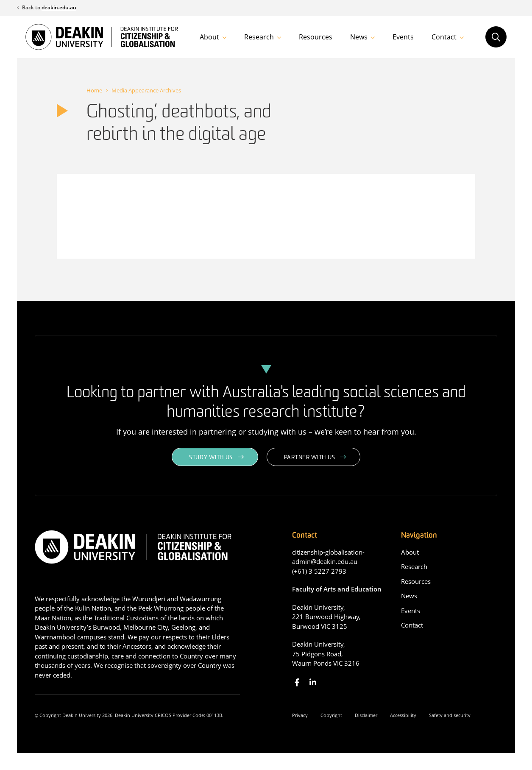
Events (403, 37)
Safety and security (450, 715)
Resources (316, 37)
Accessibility (403, 715)
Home (94, 90)
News (359, 37)
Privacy (300, 715)
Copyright (331, 715)
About (209, 37)
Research (259, 37)
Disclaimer (366, 715)
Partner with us (310, 458)
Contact (444, 37)
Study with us (211, 458)
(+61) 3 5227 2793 (319, 571)
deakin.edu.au (59, 7)
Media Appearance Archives (146, 90)
